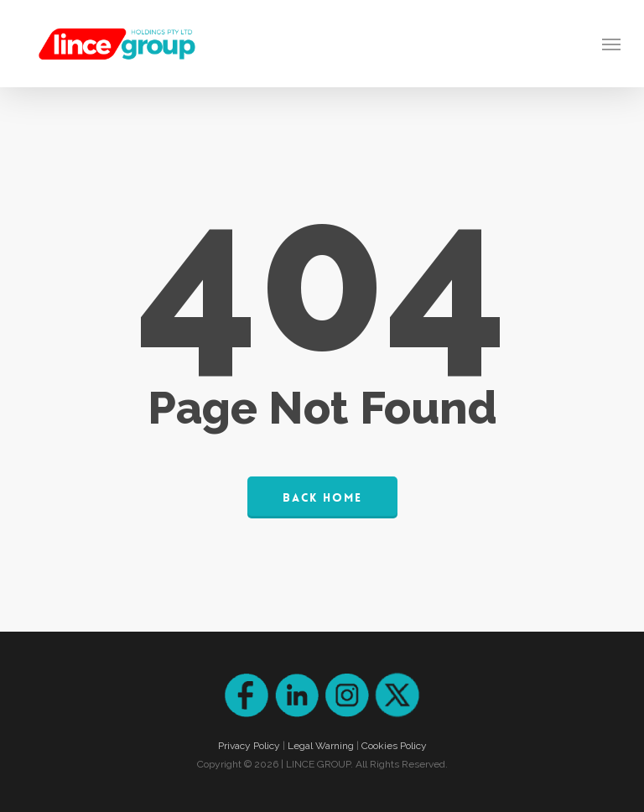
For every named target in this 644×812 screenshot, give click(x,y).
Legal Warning (321, 746)
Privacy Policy (249, 746)
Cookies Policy (394, 746)
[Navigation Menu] (611, 44)
